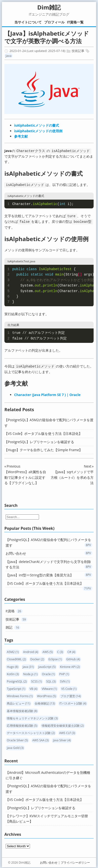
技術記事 (78, 51)
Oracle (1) (48, 673)
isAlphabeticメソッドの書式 (37, 125)
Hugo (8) (13, 666)
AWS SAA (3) (41, 739)
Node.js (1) (30, 673)
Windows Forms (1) (20, 695)
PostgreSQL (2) (17, 680)
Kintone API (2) (70, 666)
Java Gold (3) (15, 747)
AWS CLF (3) (67, 732)
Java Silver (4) (62, 739)
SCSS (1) (36, 680)
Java (9, 56)
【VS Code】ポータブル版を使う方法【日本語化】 (43, 432)
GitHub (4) (73, 658)
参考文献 (21, 136)
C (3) (60, 651)
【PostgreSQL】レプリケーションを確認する (39, 441)
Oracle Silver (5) (17, 739)
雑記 (9, 626)
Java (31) (28, 666)
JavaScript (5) (47, 666)
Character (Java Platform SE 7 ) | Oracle (47, 393)
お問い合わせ (16, 552)
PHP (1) (64, 673)
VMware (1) (49, 688)
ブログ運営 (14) (71, 695)
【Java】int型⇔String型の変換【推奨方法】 (39, 574)
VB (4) (33, 688)
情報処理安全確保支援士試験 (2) (63, 724)
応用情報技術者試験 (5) (22, 724)
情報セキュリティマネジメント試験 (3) (32, 717)
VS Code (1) (69, 688)
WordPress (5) (47, 695)
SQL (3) (51, 680)
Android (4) (31, 651)
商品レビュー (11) (19, 702)
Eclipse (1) (55, 658)
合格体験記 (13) (45, 702)
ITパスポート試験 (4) (73, 702)
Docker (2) (37, 658)
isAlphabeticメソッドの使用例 (38, 131)
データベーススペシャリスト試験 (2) (31, 732)
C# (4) (71, 651)
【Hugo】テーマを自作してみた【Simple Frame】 (43, 449)
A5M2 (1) (13, 651)
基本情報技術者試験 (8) (22, 710)
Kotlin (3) (13, 673)
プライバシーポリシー (75, 861)
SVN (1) (65, 680)
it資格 (10, 610)
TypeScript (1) (16, 688)
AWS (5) (48, 651)
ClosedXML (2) (16, 658)
